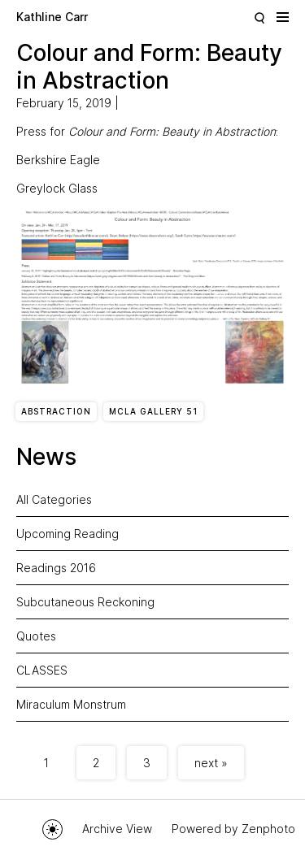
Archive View (117, 829)
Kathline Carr (52, 17)
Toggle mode (52, 829)
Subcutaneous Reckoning (85, 602)
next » (211, 763)
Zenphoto (268, 829)
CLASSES (42, 670)
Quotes (36, 636)
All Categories (54, 499)
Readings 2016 (56, 568)
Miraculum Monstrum (71, 704)
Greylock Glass (57, 188)
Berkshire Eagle (58, 160)
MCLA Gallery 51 (153, 411)
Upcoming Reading (68, 534)
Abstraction (56, 411)
